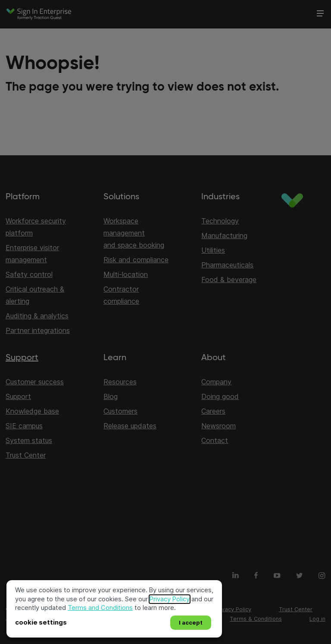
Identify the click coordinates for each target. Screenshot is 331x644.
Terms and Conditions (100, 608)
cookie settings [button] (41, 622)
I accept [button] (191, 622)
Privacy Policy (170, 599)
